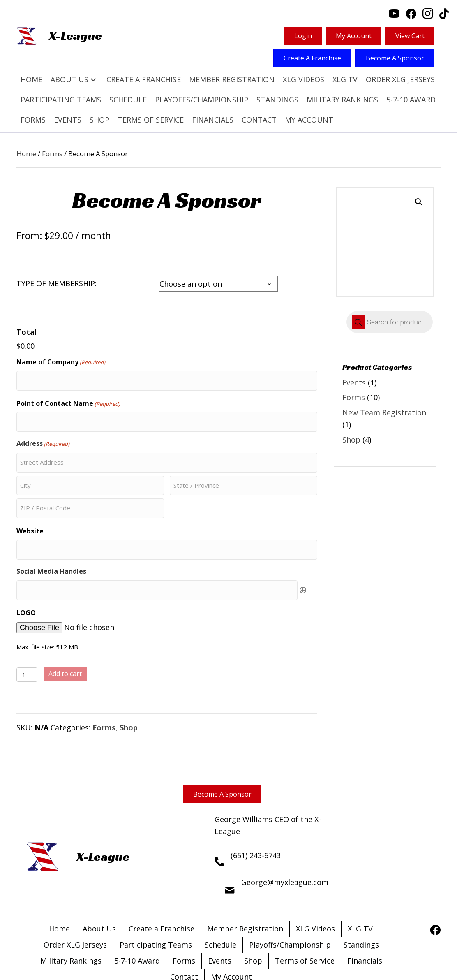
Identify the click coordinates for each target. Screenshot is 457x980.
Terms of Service (305, 925)
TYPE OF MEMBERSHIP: (57, 283)
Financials (365, 925)
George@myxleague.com (285, 846)
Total (27, 332)
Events (354, 382)
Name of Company (61, 351)
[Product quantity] (27, 639)
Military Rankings (71, 925)
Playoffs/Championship (290, 909)
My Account (231, 941)
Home (26, 154)
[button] (93, 80)
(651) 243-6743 (256, 820)
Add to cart (65, 638)
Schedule (220, 909)
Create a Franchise (162, 893)
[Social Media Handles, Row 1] (157, 556)
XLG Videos (315, 893)
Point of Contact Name (68, 388)
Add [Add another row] (303, 556)
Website (30, 502)
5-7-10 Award (137, 925)
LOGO (26, 577)
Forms (52, 154)
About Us (99, 893)
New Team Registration (384, 412)
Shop (129, 692)
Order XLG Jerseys (75, 909)
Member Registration (245, 893)
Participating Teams (156, 909)
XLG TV (360, 893)
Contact (184, 941)
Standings (361, 909)
